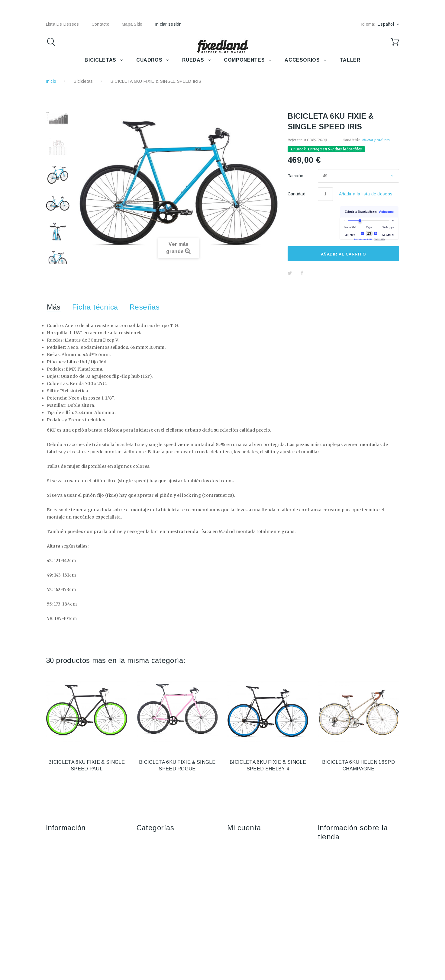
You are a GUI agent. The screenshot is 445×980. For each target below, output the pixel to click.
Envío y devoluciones (67, 850)
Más (54, 307)
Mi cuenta (244, 828)
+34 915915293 (368, 866)
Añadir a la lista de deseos (366, 194)
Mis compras (240, 841)
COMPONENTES (244, 60)
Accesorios (148, 850)
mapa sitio (132, 24)
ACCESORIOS (302, 60)
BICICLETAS (100, 60)
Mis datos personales (249, 876)
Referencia (297, 140)
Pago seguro (59, 876)
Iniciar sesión (168, 24)
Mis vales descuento (248, 859)
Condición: (352, 140)
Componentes (151, 876)
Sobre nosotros (61, 867)
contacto (100, 24)
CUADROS (149, 60)
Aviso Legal (58, 859)
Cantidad (297, 194)
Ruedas (144, 867)
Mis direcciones (243, 867)
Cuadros (145, 859)
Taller (142, 885)
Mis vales (237, 885)
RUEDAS (193, 60)
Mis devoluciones (245, 850)
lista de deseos (63, 24)
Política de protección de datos (77, 894)
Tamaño (296, 176)
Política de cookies (65, 885)
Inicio (51, 81)
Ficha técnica (95, 307)
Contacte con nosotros (69, 841)
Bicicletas (83, 81)
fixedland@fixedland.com (356, 874)
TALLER (350, 60)
